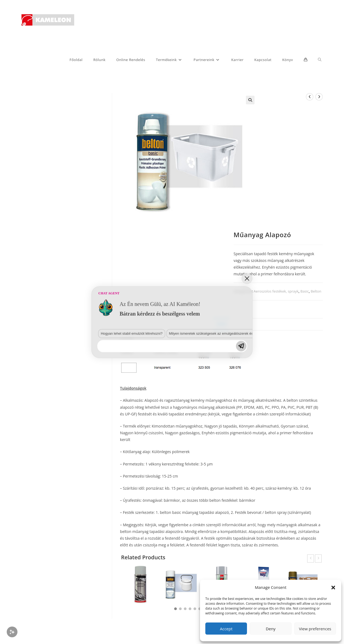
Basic (305, 291)
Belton (316, 291)
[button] (333, 588)
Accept (226, 629)
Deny (271, 629)
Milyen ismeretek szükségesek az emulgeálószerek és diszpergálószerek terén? (111, 530)
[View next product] (319, 97)
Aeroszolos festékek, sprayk (276, 291)
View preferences (315, 629)
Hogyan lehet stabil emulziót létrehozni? (40, 530)
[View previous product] (310, 97)
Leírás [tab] (221, 324)
